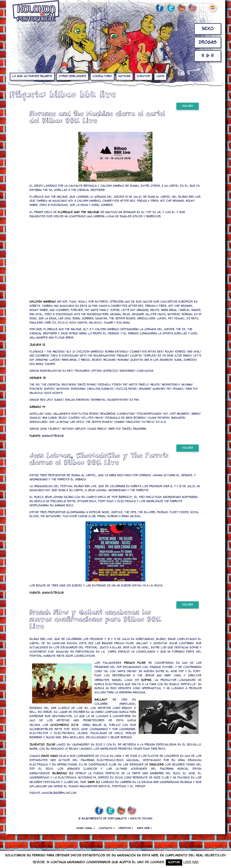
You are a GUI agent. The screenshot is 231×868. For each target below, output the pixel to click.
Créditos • (126, 828)
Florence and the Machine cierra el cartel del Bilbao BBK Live (97, 117)
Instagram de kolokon (193, 8)
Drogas (208, 42)
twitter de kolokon (171, 8)
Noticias (124, 76)
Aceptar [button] (174, 863)
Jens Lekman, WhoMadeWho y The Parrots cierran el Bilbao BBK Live (99, 459)
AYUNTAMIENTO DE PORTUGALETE (104, 819)
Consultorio (102, 76)
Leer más (191, 862)
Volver (188, 106)
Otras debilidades (72, 76)
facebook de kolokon (160, 8)
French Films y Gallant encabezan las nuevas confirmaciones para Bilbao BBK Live (95, 619)
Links (160, 76)
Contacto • (107, 828)
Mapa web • (144, 828)
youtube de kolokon (182, 8)
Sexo (208, 29)
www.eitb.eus (53, 436)
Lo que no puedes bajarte (32, 76)
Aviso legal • (86, 828)
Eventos (144, 76)
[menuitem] (212, 5)
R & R (208, 56)
